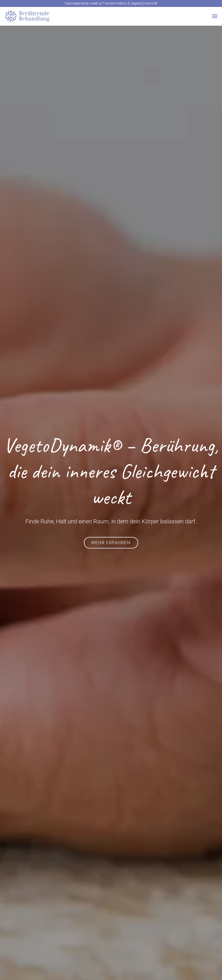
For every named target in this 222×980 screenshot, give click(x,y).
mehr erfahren (111, 543)
